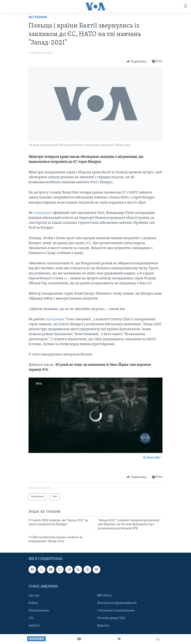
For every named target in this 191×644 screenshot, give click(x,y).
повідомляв (55, 319)
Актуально (38, 17)
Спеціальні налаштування (116, 611)
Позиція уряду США (111, 618)
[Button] (137, 62)
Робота (33, 603)
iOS (31, 618)
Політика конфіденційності (117, 603)
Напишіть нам (39, 611)
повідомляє (42, 213)
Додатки (103, 626)
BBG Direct (104, 596)
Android (34, 626)
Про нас (34, 596)
